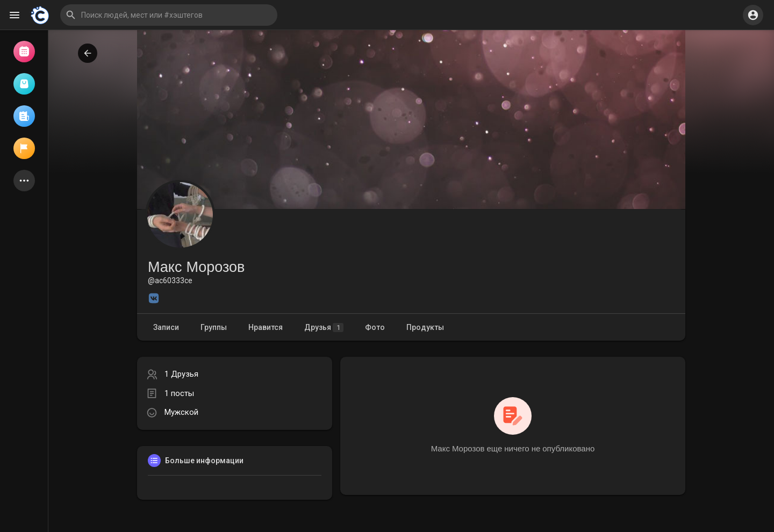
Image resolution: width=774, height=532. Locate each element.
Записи (166, 327)
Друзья (324, 328)
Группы (214, 327)
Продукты (425, 327)
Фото (375, 327)
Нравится (266, 327)
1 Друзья (181, 374)
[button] (169, 15)
